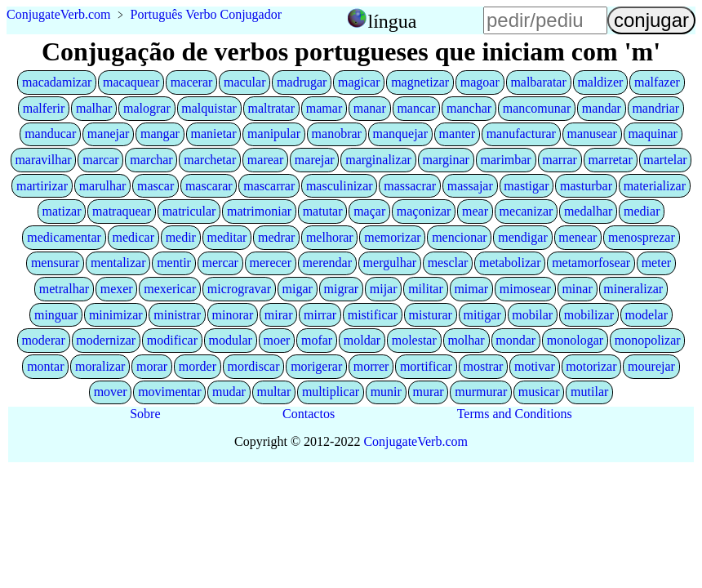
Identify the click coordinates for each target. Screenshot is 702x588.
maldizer (600, 82)
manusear (592, 134)
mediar (642, 211)
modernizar (106, 340)
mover (111, 392)
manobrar (337, 134)
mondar (515, 340)
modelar (646, 315)
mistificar (373, 315)
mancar (416, 108)
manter (457, 134)
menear (578, 237)
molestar (414, 340)
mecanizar (526, 211)
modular (231, 340)
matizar (62, 211)
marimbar (506, 160)
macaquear (131, 82)
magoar (480, 82)
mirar (279, 315)
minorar (233, 315)
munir (386, 392)
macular (245, 82)
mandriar (655, 108)
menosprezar (642, 237)
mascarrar (269, 186)
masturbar (586, 186)
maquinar (652, 134)
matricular (189, 211)
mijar (384, 289)
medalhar (589, 211)
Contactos (309, 414)
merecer (271, 263)
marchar (151, 160)
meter (656, 263)
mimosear (525, 289)
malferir (44, 108)
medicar (134, 237)
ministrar (177, 315)
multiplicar (331, 392)
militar (426, 289)
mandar (602, 108)
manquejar (400, 134)
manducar (50, 134)
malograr (147, 108)
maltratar (271, 108)
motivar (535, 366)
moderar (43, 340)
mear (475, 211)
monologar (575, 340)
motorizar (591, 366)
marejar (315, 160)
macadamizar (57, 82)
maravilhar (43, 160)
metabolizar (510, 263)
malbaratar (538, 82)
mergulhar (390, 263)
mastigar (526, 186)
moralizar (100, 366)
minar (577, 289)
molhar (466, 340)
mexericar (170, 289)
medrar (276, 237)
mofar (317, 340)
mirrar (320, 315)
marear (265, 160)
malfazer (657, 82)
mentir (174, 263)
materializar (655, 186)
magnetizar (420, 82)
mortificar (426, 366)
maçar (369, 211)
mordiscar (254, 366)
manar (370, 108)
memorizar (392, 237)
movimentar (169, 392)
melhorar (330, 237)
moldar (362, 340)
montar (45, 366)
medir (181, 237)
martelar (665, 160)
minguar (56, 315)
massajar (470, 186)
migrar (342, 289)
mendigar (522, 237)
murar (428, 392)
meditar (227, 237)
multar (274, 392)
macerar (192, 82)
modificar (172, 340)
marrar (560, 160)
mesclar (448, 263)
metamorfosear (591, 263)
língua (392, 21)
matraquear (122, 211)
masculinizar (340, 186)
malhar (94, 108)
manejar (109, 134)
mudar (229, 392)
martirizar (42, 186)
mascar (156, 186)
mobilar (532, 315)
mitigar (482, 315)
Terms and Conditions (515, 414)
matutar (323, 211)
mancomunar (537, 108)
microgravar (239, 289)
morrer (371, 366)
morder (198, 366)
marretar (611, 160)
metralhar (64, 289)
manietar (214, 134)
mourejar (651, 366)
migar (298, 289)
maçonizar (424, 211)
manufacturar (521, 134)
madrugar (302, 82)
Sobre (145, 414)
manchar (469, 108)
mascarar (209, 186)
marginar (445, 160)
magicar (359, 82)
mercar (220, 263)
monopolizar (648, 340)
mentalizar (118, 263)
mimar (471, 289)
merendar (327, 263)
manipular (274, 134)
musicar (539, 392)
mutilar (589, 392)
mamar (324, 108)
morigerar (316, 366)
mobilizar (589, 315)
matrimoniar (259, 211)
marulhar (103, 186)
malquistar (209, 108)
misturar (431, 315)
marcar (100, 160)
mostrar (483, 366)
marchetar (210, 160)
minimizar (116, 315)
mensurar (56, 263)
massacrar (410, 186)
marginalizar (378, 160)
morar (152, 366)
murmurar (481, 392)
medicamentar (64, 237)
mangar (160, 134)
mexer (117, 289)
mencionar (460, 237)
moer (277, 340)
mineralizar (633, 289)
